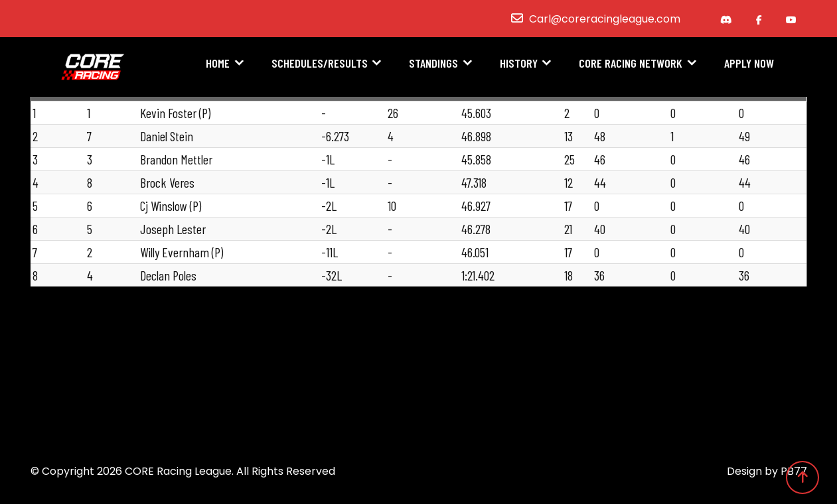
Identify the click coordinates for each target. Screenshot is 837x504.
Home (218, 64)
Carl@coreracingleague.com (605, 19)
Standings (433, 64)
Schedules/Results (320, 64)
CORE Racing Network (631, 64)
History (519, 64)
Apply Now (749, 64)
